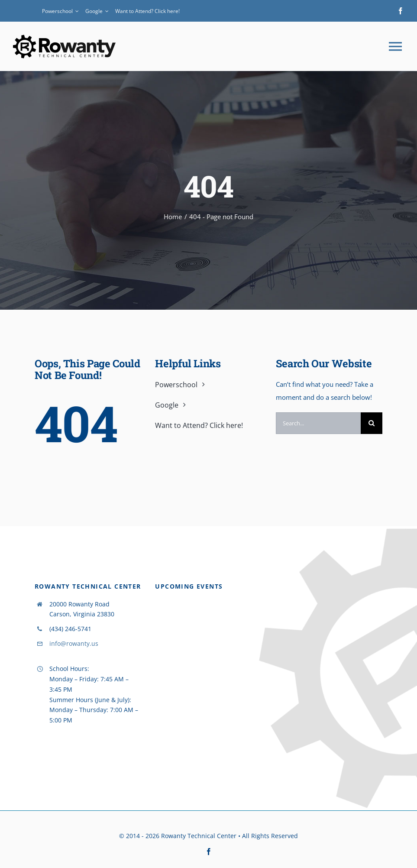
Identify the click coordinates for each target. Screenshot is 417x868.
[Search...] (318, 423)
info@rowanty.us (74, 643)
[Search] (372, 423)
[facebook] (401, 11)
